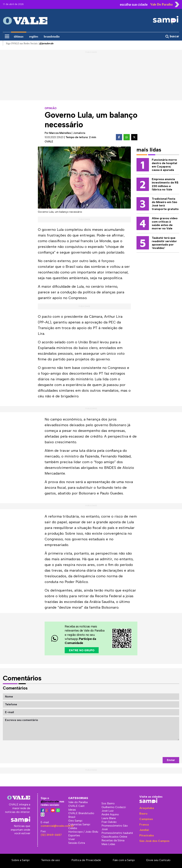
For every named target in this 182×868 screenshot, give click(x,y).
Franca (144, 825)
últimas (19, 37)
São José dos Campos (154, 841)
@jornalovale (50, 801)
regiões (34, 37)
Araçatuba (147, 808)
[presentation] (152, 749)
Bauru (143, 814)
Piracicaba (147, 835)
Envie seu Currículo (158, 860)
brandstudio (52, 37)
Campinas (146, 819)
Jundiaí (144, 830)
